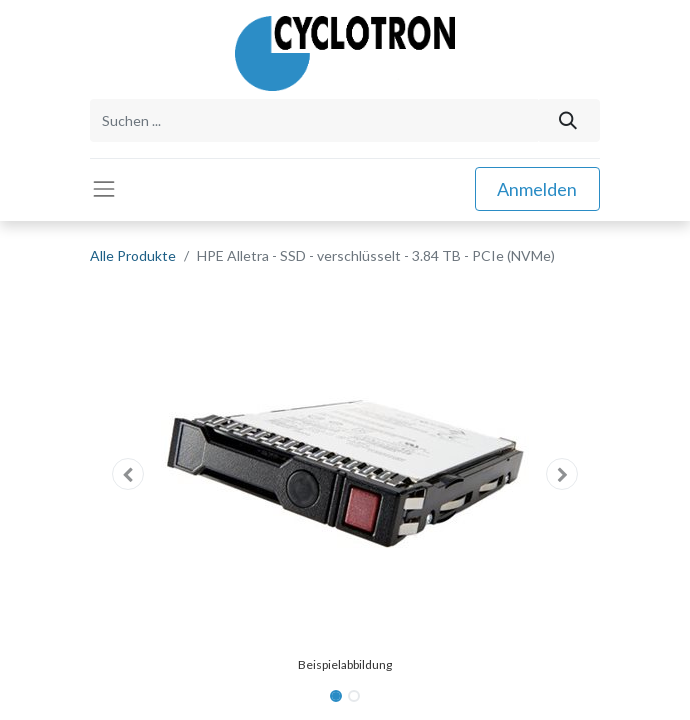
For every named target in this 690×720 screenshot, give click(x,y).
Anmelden (537, 189)
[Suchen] (568, 120)
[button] (128, 474)
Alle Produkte (133, 255)
